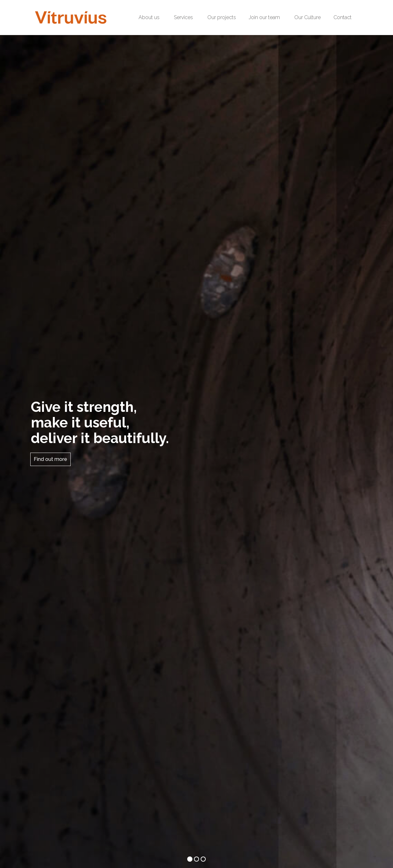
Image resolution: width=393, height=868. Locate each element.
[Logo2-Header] (71, 18)
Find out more (50, 459)
